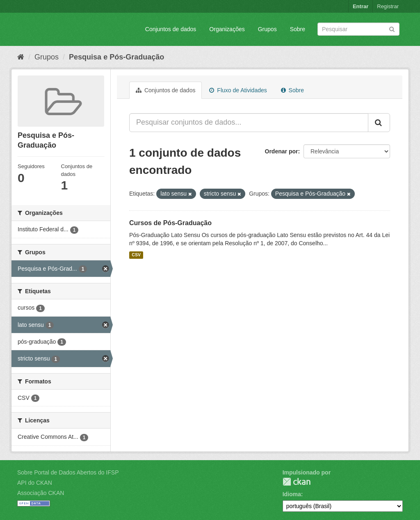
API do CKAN (35, 483)
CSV (136, 255)
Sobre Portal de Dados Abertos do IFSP (68, 472)
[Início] (21, 57)
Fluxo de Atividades (238, 90)
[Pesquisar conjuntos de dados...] (249, 123)
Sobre (298, 29)
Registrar (388, 6)
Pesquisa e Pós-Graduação (116, 57)
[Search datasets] (358, 29)
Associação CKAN (41, 493)
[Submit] (392, 29)
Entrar (361, 6)
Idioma (292, 494)
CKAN (297, 482)
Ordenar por (282, 151)
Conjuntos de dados (171, 29)
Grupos (267, 29)
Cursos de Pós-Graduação (170, 223)
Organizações (227, 29)
